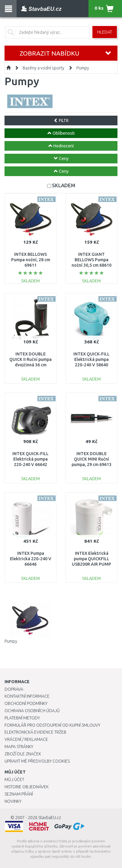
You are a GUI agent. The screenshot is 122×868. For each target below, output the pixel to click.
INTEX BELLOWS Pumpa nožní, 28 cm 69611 (31, 260)
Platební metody (22, 718)
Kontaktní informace (27, 696)
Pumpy (83, 68)
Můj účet (14, 780)
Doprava (14, 689)
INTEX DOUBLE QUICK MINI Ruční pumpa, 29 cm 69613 (91, 459)
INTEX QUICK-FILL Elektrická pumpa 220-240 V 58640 (91, 359)
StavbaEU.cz (50, 818)
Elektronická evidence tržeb (35, 732)
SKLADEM (64, 185)
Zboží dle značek (23, 754)
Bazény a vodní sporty (43, 68)
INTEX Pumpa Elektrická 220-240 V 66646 (31, 559)
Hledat (105, 32)
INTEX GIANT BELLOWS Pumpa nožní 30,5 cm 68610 (91, 260)
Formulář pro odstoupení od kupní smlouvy (52, 725)
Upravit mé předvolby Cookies (37, 761)
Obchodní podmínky (26, 703)
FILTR (61, 121)
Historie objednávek (27, 787)
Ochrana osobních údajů (32, 711)
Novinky (13, 801)
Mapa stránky (19, 747)
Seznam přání (19, 794)
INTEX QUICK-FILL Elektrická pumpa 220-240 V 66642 (30, 459)
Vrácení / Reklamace (26, 739)
